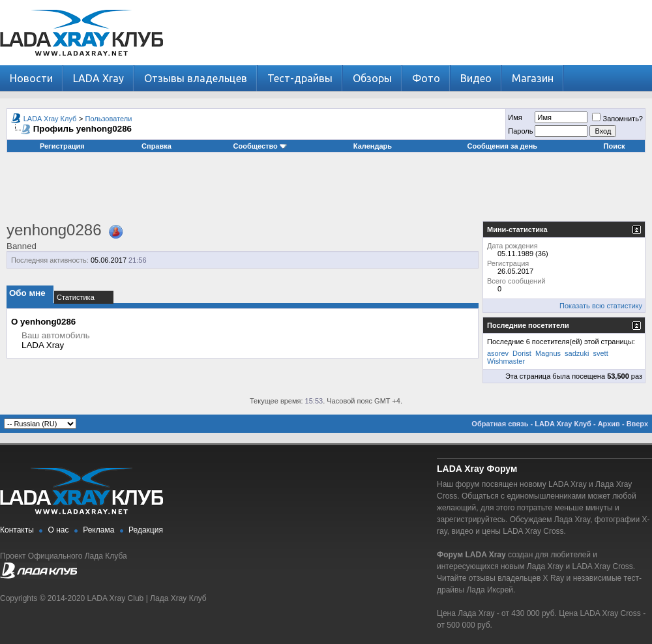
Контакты (17, 530)
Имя (515, 117)
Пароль (520, 131)
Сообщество (260, 146)
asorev (498, 353)
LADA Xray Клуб (50, 119)
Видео (476, 78)
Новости (31, 78)
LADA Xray (98, 78)
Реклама (98, 530)
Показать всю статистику (601, 306)
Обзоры (372, 78)
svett (600, 353)
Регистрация (62, 146)
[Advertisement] (326, 192)
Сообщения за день (502, 146)
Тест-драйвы (300, 78)
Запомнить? (617, 119)
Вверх (637, 424)
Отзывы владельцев (196, 78)
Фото (426, 78)
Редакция (146, 530)
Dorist (522, 353)
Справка (156, 146)
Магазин (533, 78)
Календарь (373, 146)
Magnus (548, 353)
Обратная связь (500, 424)
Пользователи (109, 119)
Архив (609, 424)
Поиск (615, 146)
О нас (59, 530)
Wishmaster (506, 361)
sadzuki (577, 353)
